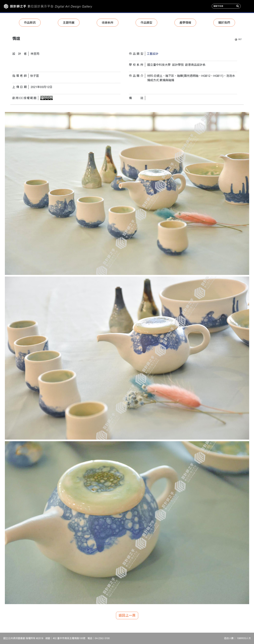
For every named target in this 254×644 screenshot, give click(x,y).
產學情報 (185, 23)
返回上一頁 (127, 615)
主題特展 (69, 23)
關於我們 (224, 23)
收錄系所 (108, 23)
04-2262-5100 (102, 638)
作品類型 (146, 23)
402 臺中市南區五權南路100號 (69, 638)
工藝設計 (153, 54)
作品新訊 (30, 23)
